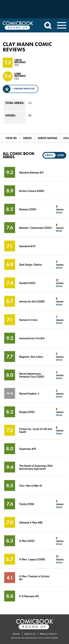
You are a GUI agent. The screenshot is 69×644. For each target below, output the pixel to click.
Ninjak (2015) (27, 412)
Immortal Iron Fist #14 (32, 338)
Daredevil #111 (27, 246)
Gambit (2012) (27, 283)
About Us (30, 634)
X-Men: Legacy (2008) (32, 559)
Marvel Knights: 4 (29, 393)
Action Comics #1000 (32, 191)
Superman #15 (28, 449)
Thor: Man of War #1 (31, 485)
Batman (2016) (28, 209)
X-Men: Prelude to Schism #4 (34, 578)
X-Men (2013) (27, 541)
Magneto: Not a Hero (31, 357)
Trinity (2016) (27, 504)
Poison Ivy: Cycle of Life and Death (36, 430)
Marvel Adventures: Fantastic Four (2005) (32, 375)
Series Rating (48, 138)
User (60, 155)
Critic (49, 155)
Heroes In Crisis (28, 320)
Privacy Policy (48, 634)
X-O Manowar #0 (29, 596)
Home (16, 634)
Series (27, 138)
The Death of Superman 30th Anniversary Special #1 (36, 467)
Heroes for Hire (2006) (32, 301)
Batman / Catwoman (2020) (35, 228)
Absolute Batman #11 (31, 172)
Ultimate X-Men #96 (31, 522)
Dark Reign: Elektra (31, 264)
